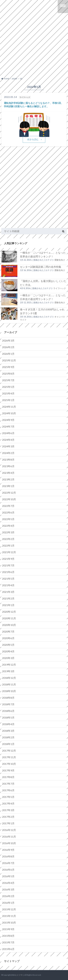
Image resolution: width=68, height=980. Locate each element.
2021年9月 (8, 559)
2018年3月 (8, 731)
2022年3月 (8, 532)
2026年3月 (8, 340)
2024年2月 (8, 453)
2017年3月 (8, 810)
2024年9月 (8, 420)
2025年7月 (8, 380)
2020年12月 (9, 612)
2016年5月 (8, 876)
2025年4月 (8, 393)
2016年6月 (8, 870)
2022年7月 (8, 506)
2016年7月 (8, 863)
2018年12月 (9, 678)
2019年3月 (8, 671)
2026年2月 (8, 347)
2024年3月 (8, 446)
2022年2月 (8, 539)
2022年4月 (8, 526)
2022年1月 (8, 545)
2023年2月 (8, 479)
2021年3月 (8, 592)
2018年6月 (8, 711)
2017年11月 (9, 757)
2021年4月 (8, 585)
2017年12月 (9, 751)
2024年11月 (9, 407)
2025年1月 (8, 400)
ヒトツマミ (20, 975)
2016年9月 (8, 850)
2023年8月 (8, 460)
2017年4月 (8, 803)
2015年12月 (9, 909)
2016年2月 (8, 896)
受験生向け (60, 260)
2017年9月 (8, 770)
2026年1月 (8, 354)
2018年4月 (8, 724)
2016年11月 (9, 837)
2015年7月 (8, 942)
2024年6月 (8, 433)
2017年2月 (8, 817)
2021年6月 (8, 572)
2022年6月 (8, 512)
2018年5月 (8, 717)
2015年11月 (9, 916)
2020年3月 (8, 658)
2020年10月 (9, 625)
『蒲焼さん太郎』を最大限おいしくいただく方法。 (43, 283)
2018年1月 (8, 744)
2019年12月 (9, 665)
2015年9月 (8, 929)
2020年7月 (8, 631)
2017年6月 (8, 790)
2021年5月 (8, 579)
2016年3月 (8, 889)
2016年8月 (8, 856)
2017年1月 (8, 823)
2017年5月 (8, 797)
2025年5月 (8, 387)
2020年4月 (8, 651)
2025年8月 (8, 374)
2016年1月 (8, 903)
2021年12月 (9, 552)
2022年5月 (8, 519)
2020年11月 (9, 618)
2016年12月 (9, 830)
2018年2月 (8, 737)
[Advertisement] (34, 48)
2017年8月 (8, 777)
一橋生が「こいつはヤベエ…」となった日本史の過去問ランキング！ (43, 297)
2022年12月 (9, 493)
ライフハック (60, 288)
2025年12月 (9, 360)
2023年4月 (8, 473)
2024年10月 (9, 413)
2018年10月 (9, 691)
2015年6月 (8, 949)
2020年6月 (8, 638)
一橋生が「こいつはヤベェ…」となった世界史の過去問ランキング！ (43, 254)
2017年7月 (8, 784)
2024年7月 (8, 426)
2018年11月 (9, 684)
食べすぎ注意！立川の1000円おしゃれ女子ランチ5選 (42, 311)
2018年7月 (8, 704)
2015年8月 (8, 936)
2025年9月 (8, 367)
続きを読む (33, 139)
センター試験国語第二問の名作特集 (41, 267)
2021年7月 (8, 565)
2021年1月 (8, 605)
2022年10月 (9, 499)
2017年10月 (9, 764)
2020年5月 (8, 645)
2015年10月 (9, 922)
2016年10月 (9, 843)
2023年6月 (8, 466)
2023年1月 (8, 486)
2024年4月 (8, 440)
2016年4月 (8, 883)
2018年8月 (8, 698)
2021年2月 (8, 598)
